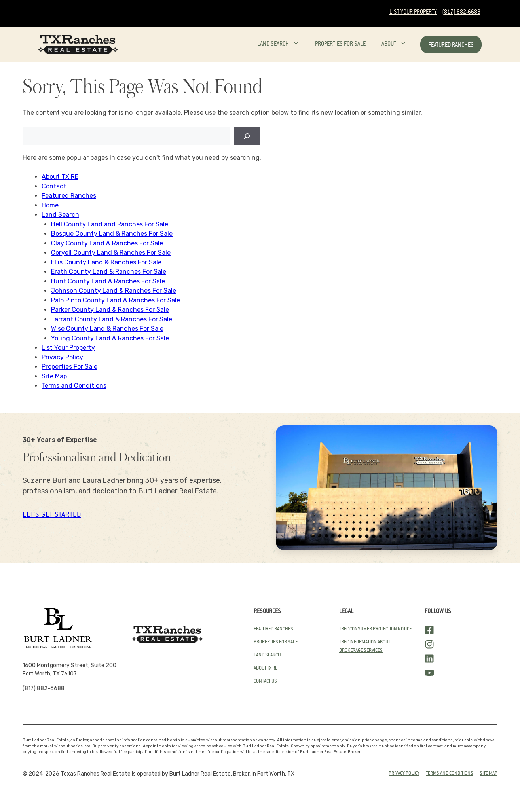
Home (50, 205)
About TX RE (60, 177)
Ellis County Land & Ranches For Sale (106, 262)
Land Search (282, 44)
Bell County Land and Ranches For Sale (110, 224)
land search (267, 655)
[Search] (247, 136)
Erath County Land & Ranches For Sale (109, 272)
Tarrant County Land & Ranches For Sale (112, 319)
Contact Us (265, 681)
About (398, 44)
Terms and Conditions (74, 386)
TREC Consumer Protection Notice (375, 629)
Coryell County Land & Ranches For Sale (111, 253)
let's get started (52, 515)
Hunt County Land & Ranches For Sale (108, 281)
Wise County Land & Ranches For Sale (107, 329)
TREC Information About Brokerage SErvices (365, 646)
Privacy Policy (62, 357)
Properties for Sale (276, 642)
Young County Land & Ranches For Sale (110, 338)
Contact (54, 186)
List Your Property (413, 13)
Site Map (54, 376)
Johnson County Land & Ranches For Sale (114, 291)
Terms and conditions (450, 774)
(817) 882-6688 (461, 13)
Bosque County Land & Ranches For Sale (112, 234)
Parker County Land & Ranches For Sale (110, 310)
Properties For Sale (340, 44)
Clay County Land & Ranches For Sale (107, 243)
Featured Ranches (451, 46)
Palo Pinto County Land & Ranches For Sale (116, 300)
